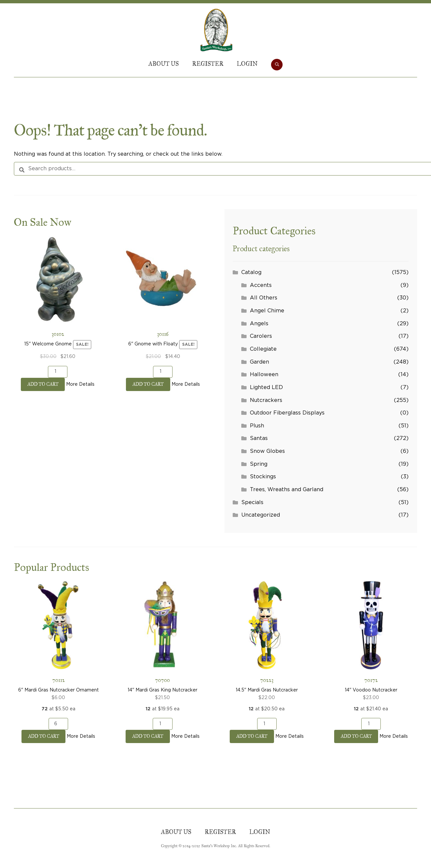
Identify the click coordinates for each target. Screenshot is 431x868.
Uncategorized (261, 515)
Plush (257, 426)
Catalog (251, 272)
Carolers (261, 336)
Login (247, 64)
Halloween (264, 375)
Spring (259, 464)
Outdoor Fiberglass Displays (287, 413)
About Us (164, 64)
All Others (264, 298)
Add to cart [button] (43, 384)
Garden (259, 362)
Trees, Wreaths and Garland (287, 490)
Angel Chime (267, 311)
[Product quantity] (58, 372)
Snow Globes (267, 451)
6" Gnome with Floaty (163, 298)
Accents (261, 285)
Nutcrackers (266, 400)
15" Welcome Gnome (58, 298)
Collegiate (263, 349)
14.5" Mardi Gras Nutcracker (267, 641)
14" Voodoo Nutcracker (371, 641)
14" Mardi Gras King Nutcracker (162, 641)
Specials (252, 502)
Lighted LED (266, 387)
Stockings (263, 477)
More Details (80, 384)
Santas (259, 438)
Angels (259, 324)
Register (208, 64)
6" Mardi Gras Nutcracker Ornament (58, 641)
